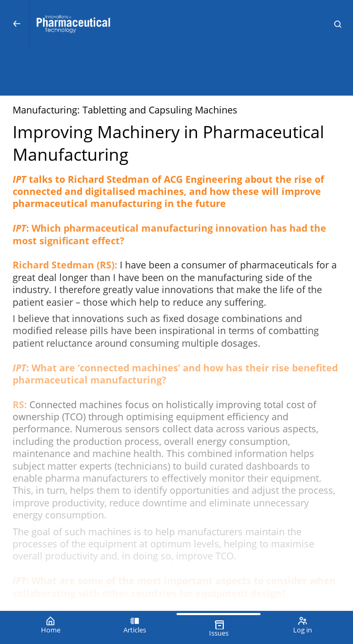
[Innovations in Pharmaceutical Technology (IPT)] (176, 24)
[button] (338, 24)
